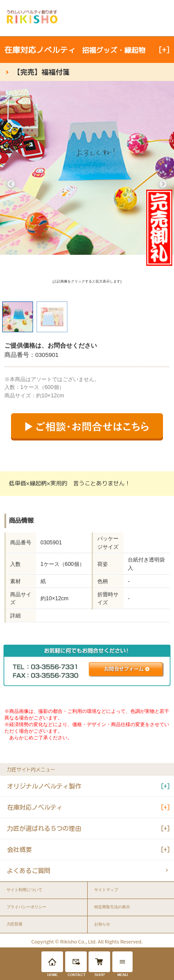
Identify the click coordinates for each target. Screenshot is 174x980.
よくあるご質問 (29, 871)
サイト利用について (24, 890)
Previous (11, 184)
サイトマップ (106, 890)
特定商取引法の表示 (112, 907)
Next (163, 184)
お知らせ (102, 924)
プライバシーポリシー (26, 907)
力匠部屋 (15, 924)
